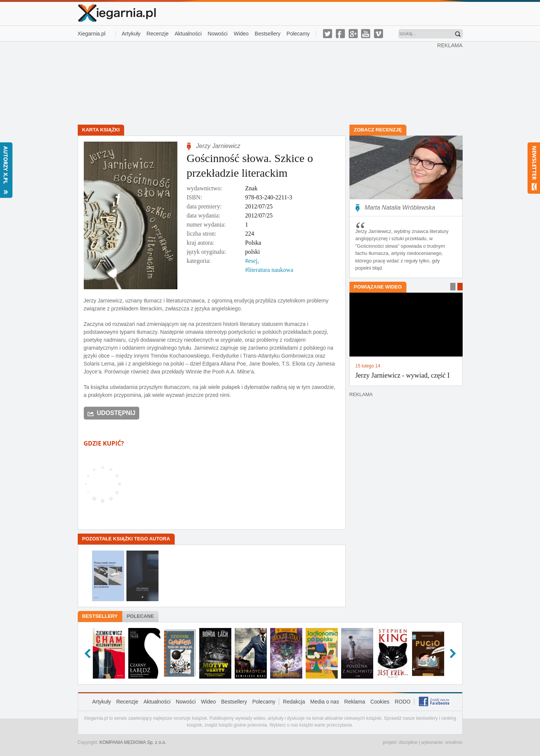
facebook (340, 34)
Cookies (380, 702)
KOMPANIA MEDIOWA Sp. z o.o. (133, 742)
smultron (454, 742)
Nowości (218, 34)
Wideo (241, 34)
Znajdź (458, 34)
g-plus (353, 34)
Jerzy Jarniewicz (218, 146)
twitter (328, 34)
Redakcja (294, 702)
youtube (366, 34)
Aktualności (188, 34)
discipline (408, 742)
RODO (403, 702)
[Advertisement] (257, 82)
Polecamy (298, 34)
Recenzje (157, 34)
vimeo (378, 34)
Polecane (140, 616)
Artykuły (131, 34)
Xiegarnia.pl (92, 34)
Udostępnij (116, 413)
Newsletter (534, 168)
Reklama (355, 702)
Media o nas (325, 702)
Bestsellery (268, 34)
